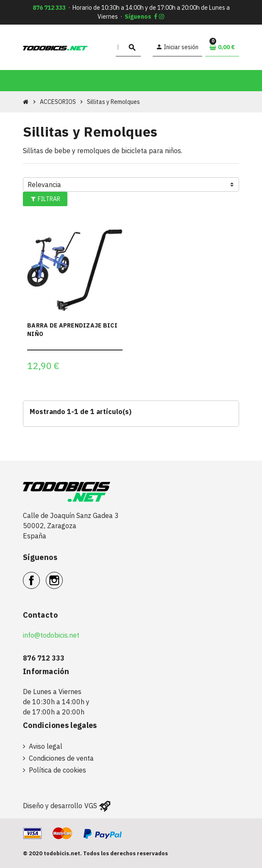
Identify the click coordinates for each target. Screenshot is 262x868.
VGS (91, 806)
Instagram (63, 576)
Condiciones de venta (61, 758)
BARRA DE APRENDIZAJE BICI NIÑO (72, 330)
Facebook (40, 576)
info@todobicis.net (51, 635)
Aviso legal (46, 746)
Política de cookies (57, 770)
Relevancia (44, 185)
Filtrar (45, 199)
